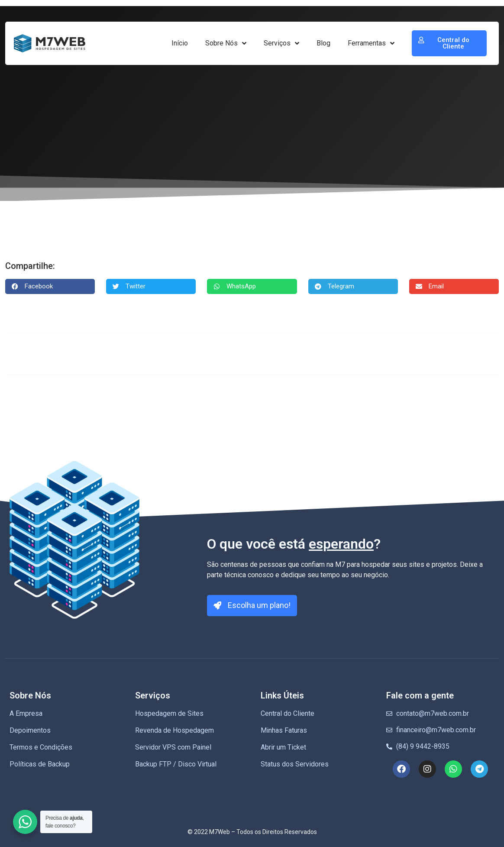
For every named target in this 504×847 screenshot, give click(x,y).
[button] (50, 286)
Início (180, 43)
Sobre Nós (226, 43)
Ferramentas (371, 43)
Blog (323, 43)
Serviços (281, 43)
